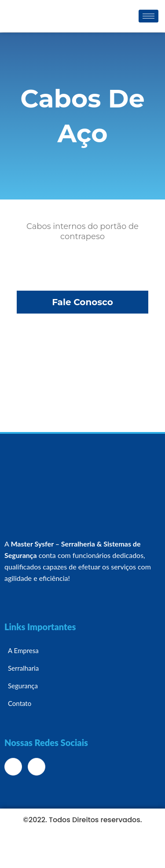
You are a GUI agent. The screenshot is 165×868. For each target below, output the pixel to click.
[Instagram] (37, 767)
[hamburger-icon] (148, 16)
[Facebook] (13, 767)
